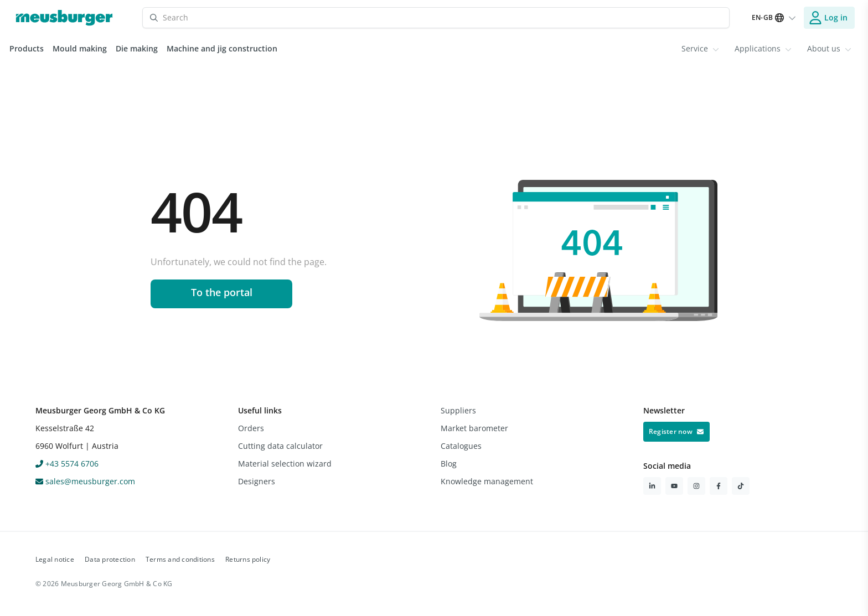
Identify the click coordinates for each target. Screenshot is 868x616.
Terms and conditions (180, 559)
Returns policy (248, 559)
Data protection (110, 559)
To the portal (222, 292)
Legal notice (55, 559)
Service (700, 48)
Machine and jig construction (222, 48)
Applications (763, 48)
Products (27, 48)
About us (829, 48)
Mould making (80, 48)
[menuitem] (700, 49)
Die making (137, 48)
